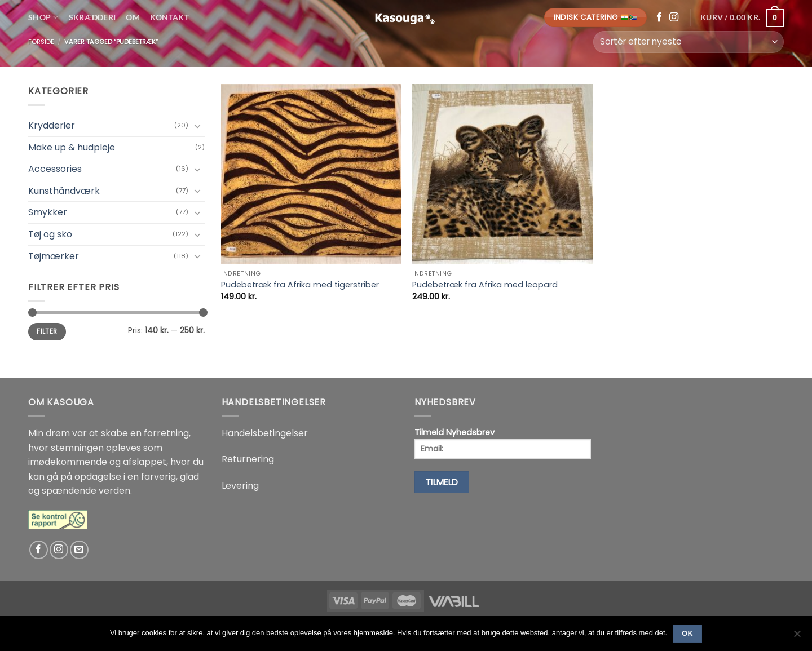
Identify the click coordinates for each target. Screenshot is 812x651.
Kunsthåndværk (64, 191)
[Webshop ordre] (689, 42)
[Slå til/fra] (198, 126)
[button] (742, 17)
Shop (43, 17)
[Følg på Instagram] (674, 17)
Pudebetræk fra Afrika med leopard (485, 285)
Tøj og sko (50, 234)
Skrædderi (92, 17)
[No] (797, 637)
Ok (687, 634)
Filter (47, 331)
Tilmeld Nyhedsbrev (503, 443)
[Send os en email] (79, 550)
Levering (240, 486)
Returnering (248, 459)
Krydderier (52, 125)
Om (133, 17)
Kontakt (169, 17)
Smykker (48, 212)
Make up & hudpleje (72, 147)
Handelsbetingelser (265, 433)
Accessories (55, 169)
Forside (41, 42)
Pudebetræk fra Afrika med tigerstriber (300, 285)
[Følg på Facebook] (659, 17)
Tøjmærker (54, 256)
